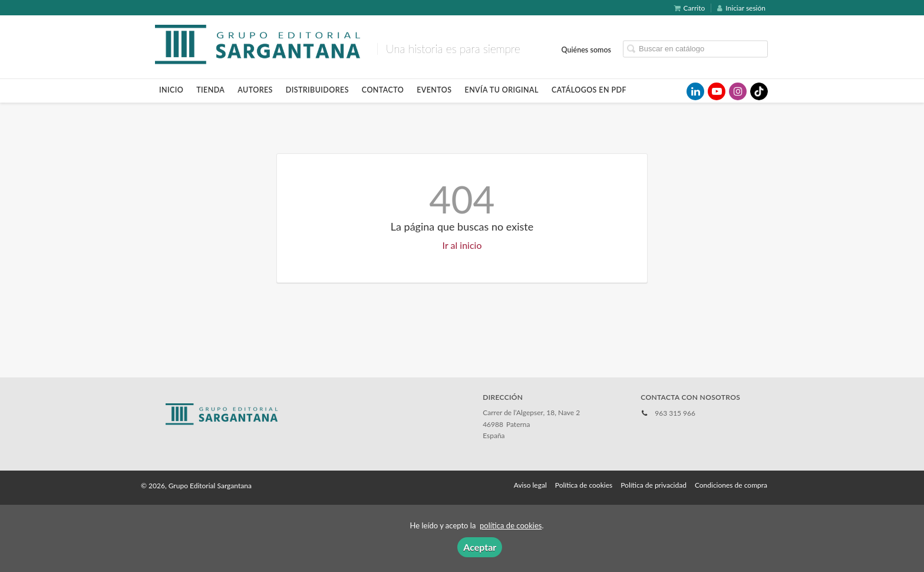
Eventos (434, 90)
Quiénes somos (587, 49)
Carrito (690, 8)
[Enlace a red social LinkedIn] (695, 91)
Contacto (383, 90)
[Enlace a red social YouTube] (717, 91)
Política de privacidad (654, 485)
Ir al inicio (462, 245)
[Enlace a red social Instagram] (738, 91)
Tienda (210, 90)
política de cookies (511, 525)
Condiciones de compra (731, 485)
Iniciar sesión (741, 8)
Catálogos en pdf (589, 90)
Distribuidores (317, 90)
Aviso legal (530, 485)
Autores (255, 90)
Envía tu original (502, 90)
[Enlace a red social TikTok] (759, 91)
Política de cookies (584, 485)
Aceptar (480, 547)
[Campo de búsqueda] (695, 49)
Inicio (171, 90)
